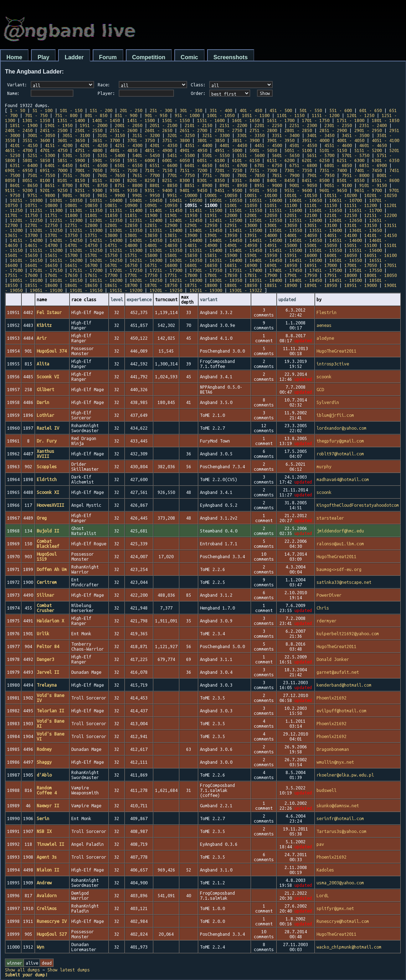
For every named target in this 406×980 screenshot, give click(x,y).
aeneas (324, 325)
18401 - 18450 (306, 280)
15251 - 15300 (126, 250)
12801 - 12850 (121, 225)
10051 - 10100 (261, 195)
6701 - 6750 (268, 165)
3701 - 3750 (141, 140)
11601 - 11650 (326, 210)
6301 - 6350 (386, 160)
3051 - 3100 (76, 135)
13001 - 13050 (281, 225)
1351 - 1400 (71, 120)
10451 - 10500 (186, 200)
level (117, 299)
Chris (323, 608)
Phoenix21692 (332, 698)
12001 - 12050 (261, 215)
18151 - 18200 (106, 280)
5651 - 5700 (321, 155)
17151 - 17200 (86, 270)
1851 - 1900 (24, 125)
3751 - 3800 (176, 140)
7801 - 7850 (251, 175)
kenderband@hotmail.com (344, 685)
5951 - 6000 (141, 160)
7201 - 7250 (228, 170)
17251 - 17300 (166, 270)
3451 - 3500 (356, 135)
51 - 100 (42, 110)
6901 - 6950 (19, 170)
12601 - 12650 (346, 220)
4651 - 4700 (19, 150)
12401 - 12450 (186, 220)
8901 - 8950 (233, 185)
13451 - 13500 (246, 230)
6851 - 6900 (373, 165)
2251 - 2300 (303, 125)
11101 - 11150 (321, 205)
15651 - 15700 (61, 255)
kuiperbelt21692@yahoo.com (348, 633)
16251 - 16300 (146, 260)
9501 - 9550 (263, 190)
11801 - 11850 (101, 215)
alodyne (325, 338)
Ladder (74, 57)
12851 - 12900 (161, 225)
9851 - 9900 (111, 195)
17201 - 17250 (126, 270)
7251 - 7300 (263, 170)
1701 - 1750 (316, 120)
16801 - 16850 (201, 265)
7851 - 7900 (286, 175)
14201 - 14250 (66, 240)
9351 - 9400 (158, 190)
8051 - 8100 (36, 180)
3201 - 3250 (181, 135)
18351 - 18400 (266, 280)
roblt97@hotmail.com (340, 454)
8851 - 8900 (198, 185)
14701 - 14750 (81, 245)
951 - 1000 (187, 115)
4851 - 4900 (158, 150)
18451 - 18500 (346, 280)
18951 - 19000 (361, 285)
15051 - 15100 (361, 245)
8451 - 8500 (316, 180)
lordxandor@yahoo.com (341, 428)
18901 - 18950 (321, 285)
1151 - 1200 (326, 115)
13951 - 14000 (261, 235)
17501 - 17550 (366, 270)
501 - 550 (311, 110)
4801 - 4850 (124, 150)
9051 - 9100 (338, 185)
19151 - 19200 (126, 290)
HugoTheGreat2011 (336, 351)
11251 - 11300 (46, 210)
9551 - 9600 (298, 190)
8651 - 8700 (59, 185)
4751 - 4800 (89, 150)
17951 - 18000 (341, 275)
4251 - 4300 (129, 145)
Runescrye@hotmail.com (343, 921)
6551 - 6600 (163, 165)
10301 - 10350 (66, 200)
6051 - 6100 (211, 160)
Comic (189, 57)
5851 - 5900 (71, 160)
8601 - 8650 (24, 185)
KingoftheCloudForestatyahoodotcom (358, 505)
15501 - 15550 (326, 250)
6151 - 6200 (281, 160)
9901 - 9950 (146, 195)
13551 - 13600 (326, 230)
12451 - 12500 (226, 220)
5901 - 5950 (106, 160)
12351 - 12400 (146, 220)
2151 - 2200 (233, 125)
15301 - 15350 (166, 250)
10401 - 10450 (146, 200)
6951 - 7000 (54, 170)
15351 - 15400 (206, 250)
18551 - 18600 (41, 285)
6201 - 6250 (316, 160)
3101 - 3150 (111, 135)
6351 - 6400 (24, 165)
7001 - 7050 (89, 170)
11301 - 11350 (86, 210)
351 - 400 (221, 110)
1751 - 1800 (351, 120)
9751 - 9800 (41, 195)
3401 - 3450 (321, 135)
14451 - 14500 (266, 240)
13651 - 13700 (21, 235)
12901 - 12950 (201, 225)
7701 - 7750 (181, 175)
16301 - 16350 (186, 260)
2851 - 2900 (333, 130)
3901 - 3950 (281, 140)
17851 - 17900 (261, 275)
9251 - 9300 (89, 190)
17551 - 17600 (21, 275)
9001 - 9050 (303, 185)
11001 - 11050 (241, 205)
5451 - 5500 (181, 155)
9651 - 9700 (368, 190)
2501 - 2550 (89, 130)
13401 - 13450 (206, 230)
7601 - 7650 (111, 175)
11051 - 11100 (281, 205)
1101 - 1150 (291, 115)
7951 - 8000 (356, 175)
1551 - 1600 (211, 120)
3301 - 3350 (251, 135)
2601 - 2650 (158, 130)
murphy (324, 466)
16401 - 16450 (266, 260)
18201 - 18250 (146, 280)
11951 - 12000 (221, 215)
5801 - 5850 (36, 160)
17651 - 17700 (101, 275)
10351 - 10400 (106, 200)
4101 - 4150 (24, 145)
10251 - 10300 (26, 200)
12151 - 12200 (381, 215)
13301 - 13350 (126, 230)
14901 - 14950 (241, 245)
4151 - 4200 (59, 145)
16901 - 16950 (281, 265)
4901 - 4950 (193, 150)
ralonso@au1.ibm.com (340, 544)
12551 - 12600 (306, 220)
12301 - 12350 (106, 220)
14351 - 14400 (186, 240)
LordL (323, 895)
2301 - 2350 (338, 125)
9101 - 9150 (373, 185)
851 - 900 (126, 115)
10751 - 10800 (41, 205)
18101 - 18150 (66, 280)
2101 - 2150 (198, 125)
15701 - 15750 (101, 255)
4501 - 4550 (303, 145)
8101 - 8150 (71, 180)
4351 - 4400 (198, 145)
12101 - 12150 (341, 215)
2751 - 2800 (263, 130)
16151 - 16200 (66, 260)
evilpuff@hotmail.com (341, 711)
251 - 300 (161, 110)
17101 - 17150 (46, 270)
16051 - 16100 (381, 255)
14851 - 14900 (201, 245)
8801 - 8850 (163, 185)
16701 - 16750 (121, 265)
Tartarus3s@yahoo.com (341, 831)
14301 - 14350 (146, 240)
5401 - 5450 (146, 155)
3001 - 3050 (41, 135)
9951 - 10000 (182, 195)
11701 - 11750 (21, 215)
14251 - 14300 (106, 240)
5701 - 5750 (356, 155)
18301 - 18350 (226, 280)
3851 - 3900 (246, 140)
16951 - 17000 (321, 265)
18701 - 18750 (161, 285)
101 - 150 (71, 110)
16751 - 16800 (161, 265)
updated (287, 299)
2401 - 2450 (19, 130)
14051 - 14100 (341, 235)
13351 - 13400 (166, 230)
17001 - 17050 (361, 265)
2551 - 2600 (124, 130)
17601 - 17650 (61, 275)
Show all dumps (22, 970)
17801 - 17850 (221, 275)
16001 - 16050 (341, 255)
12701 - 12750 (41, 225)
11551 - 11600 (286, 210)
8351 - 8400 (246, 180)
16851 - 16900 (241, 265)
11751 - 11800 (61, 215)
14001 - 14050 (301, 235)
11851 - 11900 (141, 215)
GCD (320, 389)
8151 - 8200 (106, 180)
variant (209, 299)
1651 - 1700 (281, 120)
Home (14, 57)
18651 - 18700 (121, 285)
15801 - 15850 (181, 255)
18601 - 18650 (81, 285)
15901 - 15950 (261, 255)
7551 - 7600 (76, 175)
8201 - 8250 (141, 180)
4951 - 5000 (228, 150)
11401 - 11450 (166, 210)
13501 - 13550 (286, 230)
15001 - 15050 (321, 245)
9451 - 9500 (228, 190)
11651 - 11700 (366, 210)
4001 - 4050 (351, 140)
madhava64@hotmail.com (343, 479)
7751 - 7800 (216, 175)
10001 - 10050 (221, 195)
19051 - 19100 (46, 290)
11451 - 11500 (206, 210)
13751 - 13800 (101, 235)
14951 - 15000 (281, 245)
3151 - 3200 (146, 135)
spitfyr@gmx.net (335, 908)
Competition (149, 57)
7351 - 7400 (333, 170)
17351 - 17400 (246, 270)
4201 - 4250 (94, 145)
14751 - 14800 (121, 245)
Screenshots (231, 57)
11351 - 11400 (126, 210)
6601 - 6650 (198, 165)
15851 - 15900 (221, 255)
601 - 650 (371, 110)
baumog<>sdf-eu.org (339, 569)
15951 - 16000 (301, 255)
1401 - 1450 (106, 120)
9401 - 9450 (193, 190)
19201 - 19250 (166, 290)
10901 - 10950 (161, 205)
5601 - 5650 (286, 155)
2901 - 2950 (368, 130)
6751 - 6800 (303, 165)
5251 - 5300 (41, 155)
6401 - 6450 (59, 165)
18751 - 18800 (201, 285)
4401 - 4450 (233, 145)
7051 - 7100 (124, 170)
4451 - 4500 (268, 145)
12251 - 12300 (66, 220)
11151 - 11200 (361, 205)
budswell (327, 790)
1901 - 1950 (59, 125)
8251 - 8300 (176, 180)
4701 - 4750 (54, 150)
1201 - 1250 (361, 115)
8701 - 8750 (94, 185)
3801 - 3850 (211, 140)
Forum (108, 57)
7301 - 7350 (298, 170)
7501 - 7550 (41, 175)
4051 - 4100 (386, 140)
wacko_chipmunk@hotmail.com (349, 947)
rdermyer (327, 621)
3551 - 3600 (36, 140)
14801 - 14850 (161, 245)
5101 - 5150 (333, 150)
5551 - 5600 (251, 155)
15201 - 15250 (86, 250)
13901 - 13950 (221, 235)
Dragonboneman (333, 749)
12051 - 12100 (301, 215)
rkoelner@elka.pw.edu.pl (345, 775)
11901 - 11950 (181, 215)
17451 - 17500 (326, 270)
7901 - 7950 (321, 175)
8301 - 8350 (211, 180)
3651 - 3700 (106, 140)
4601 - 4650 (373, 145)
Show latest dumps (69, 970)
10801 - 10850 (81, 205)
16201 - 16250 (106, 260)
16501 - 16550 (346, 260)
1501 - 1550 (176, 120)
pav (320, 844)
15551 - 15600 (366, 250)
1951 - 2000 (94, 125)
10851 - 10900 (121, 205)
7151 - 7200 (193, 170)
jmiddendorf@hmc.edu (340, 531)
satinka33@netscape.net (344, 582)
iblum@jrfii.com (335, 415)
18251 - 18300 (186, 280)
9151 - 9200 (19, 190)
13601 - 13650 (366, 230)
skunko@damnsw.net (338, 805)
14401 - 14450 (226, 240)
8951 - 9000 (268, 185)
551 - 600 (341, 110)
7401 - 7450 (368, 170)
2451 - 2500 (54, 130)
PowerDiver (329, 595)
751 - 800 (66, 115)
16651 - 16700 (81, 265)
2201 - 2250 (268, 125)
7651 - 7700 (146, 175)
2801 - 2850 (298, 130)
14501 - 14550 (306, 240)
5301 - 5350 (76, 155)
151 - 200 (101, 110)
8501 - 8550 (351, 180)
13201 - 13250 (46, 230)
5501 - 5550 (216, 155)
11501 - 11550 (246, 210)
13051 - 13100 (321, 225)
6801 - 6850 (338, 165)
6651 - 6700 (233, 165)
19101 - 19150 (86, 290)
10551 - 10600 (266, 200)
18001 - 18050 (381, 275)
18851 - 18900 (281, 285)
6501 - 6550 (129, 165)
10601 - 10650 (306, 200)
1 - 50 (17, 110)
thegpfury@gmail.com (340, 441)
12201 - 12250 (26, 220)
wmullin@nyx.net (335, 762)
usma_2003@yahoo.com (340, 883)
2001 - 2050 (129, 125)
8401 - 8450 (281, 180)
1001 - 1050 (221, 115)
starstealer (330, 518)
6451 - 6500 (94, 165)
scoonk (324, 377)
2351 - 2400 (373, 125)
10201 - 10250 (381, 195)
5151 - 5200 (368, 150)
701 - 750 (36, 115)
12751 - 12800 (81, 225)
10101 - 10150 (301, 195)
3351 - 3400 (286, 135)
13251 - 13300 (86, 230)
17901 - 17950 (301, 275)
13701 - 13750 (61, 235)
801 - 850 (96, 115)
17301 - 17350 (206, 270)
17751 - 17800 (181, 275)
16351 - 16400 (226, 260)
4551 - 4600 (338, 145)
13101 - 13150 (361, 225)
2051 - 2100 (163, 125)
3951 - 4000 (316, 140)
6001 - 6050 (176, 160)
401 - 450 (251, 110)
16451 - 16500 (306, 260)
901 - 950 (156, 115)
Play (43, 57)
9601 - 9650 (333, 190)
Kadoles (325, 870)
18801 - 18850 (241, 285)
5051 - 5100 (298, 150)
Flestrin (327, 312)
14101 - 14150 (381, 235)
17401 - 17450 (286, 270)
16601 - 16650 (41, 265)
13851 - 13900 (181, 235)
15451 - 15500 (286, 250)
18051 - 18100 (26, 280)
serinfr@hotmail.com (340, 818)
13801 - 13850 (141, 235)
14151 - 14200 (26, 240)
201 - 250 (131, 110)
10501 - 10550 (226, 200)
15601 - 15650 (21, 255)
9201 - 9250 (54, 190)
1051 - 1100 (256, 115)
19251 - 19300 (206, 290)
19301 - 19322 (246, 290)
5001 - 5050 (263, 150)
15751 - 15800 (141, 255)
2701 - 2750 (228, 130)
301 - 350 (191, 110)
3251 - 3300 (216, 135)
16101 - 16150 (26, 260)
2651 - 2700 (193, 130)
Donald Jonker (333, 659)
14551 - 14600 (346, 240)
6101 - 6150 (246, 160)
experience (139, 299)
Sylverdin (328, 402)
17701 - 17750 (141, 275)
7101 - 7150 (158, 170)
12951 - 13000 (241, 225)
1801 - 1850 (386, 120)
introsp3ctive (333, 364)
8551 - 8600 (386, 180)
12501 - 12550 (266, 220)
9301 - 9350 (124, 190)
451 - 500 (281, 110)
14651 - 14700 (41, 245)
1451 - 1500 (141, 120)
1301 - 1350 (36, 120)
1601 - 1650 (246, 120)
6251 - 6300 (351, 160)
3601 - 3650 (71, 140)
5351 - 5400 (111, 155)
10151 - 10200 (341, 195)
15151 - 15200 (46, 250)
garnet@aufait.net (338, 672)
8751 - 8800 (129, 185)
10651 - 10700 (346, 200)
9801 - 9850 (76, 195)
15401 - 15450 (246, 250)
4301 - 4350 (163, 145)
